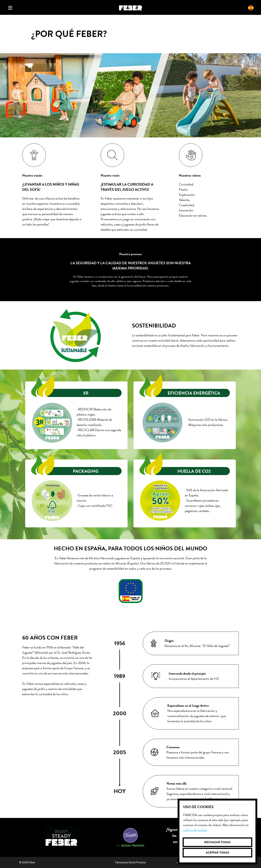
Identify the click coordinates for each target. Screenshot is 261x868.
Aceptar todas (217, 853)
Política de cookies (195, 830)
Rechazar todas (217, 842)
